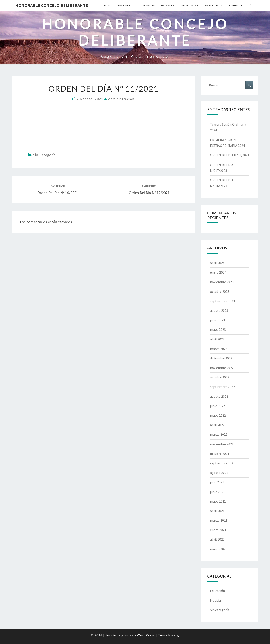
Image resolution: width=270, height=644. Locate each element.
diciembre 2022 (221, 358)
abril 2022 (217, 425)
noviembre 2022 (222, 368)
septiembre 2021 (222, 463)
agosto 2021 (219, 473)
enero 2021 (218, 530)
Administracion (121, 99)
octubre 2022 (220, 377)
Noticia (215, 600)
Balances (168, 5)
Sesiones (124, 5)
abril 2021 (217, 511)
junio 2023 (217, 320)
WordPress (146, 635)
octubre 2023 (220, 291)
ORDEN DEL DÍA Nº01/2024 (230, 155)
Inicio (107, 5)
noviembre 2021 (222, 444)
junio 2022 (217, 406)
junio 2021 (217, 492)
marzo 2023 (219, 349)
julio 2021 (217, 482)
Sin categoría (44, 155)
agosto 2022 (219, 396)
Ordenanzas (190, 5)
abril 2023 (217, 339)
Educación (217, 591)
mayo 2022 (218, 415)
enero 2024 (218, 272)
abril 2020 (217, 539)
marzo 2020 (219, 549)
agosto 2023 (219, 310)
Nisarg (174, 635)
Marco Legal (214, 5)
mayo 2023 (218, 329)
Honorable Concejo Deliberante (52, 5)
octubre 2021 (220, 454)
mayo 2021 (218, 501)
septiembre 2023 (222, 301)
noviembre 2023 (222, 282)
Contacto (236, 5)
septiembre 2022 (222, 387)
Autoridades (146, 5)
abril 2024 (217, 263)
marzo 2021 (219, 520)
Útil (252, 5)
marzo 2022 (219, 434)
